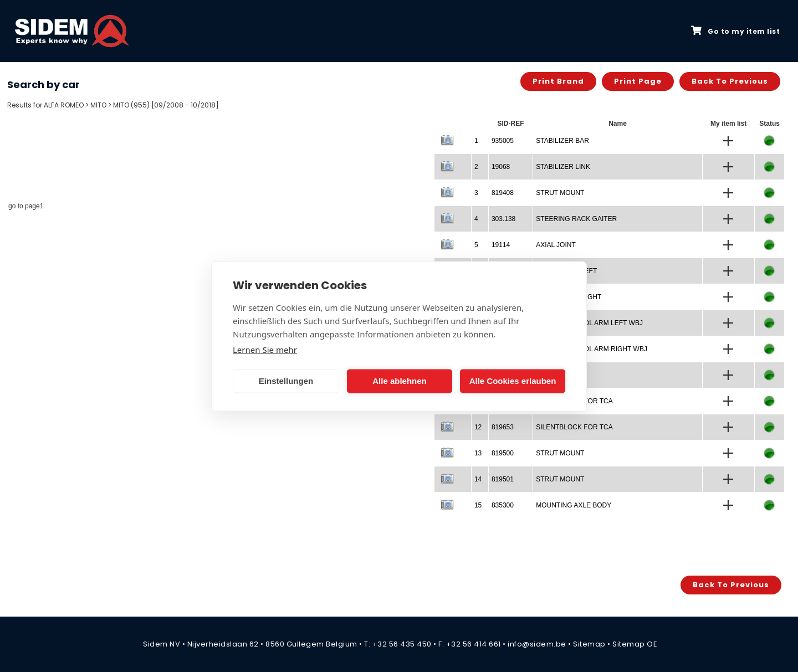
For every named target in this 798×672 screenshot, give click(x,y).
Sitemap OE (635, 644)
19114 (501, 245)
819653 (503, 427)
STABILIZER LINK (563, 167)
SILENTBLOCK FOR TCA (574, 427)
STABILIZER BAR (562, 141)
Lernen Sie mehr (265, 349)
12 (478, 427)
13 (478, 453)
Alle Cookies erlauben (513, 381)
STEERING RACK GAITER (576, 219)
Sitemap (589, 644)
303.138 (503, 219)
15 (478, 505)
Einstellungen (286, 381)
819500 (503, 453)
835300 (503, 505)
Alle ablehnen (400, 381)
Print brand (558, 81)
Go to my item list (735, 31)
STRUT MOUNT (560, 193)
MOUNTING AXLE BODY (574, 505)
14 (478, 479)
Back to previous (730, 81)
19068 (501, 167)
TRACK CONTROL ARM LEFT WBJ (589, 323)
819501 (503, 479)
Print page (638, 81)
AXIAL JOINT (556, 245)
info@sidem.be (537, 644)
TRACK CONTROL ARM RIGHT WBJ (592, 349)
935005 (503, 141)
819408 (503, 193)
